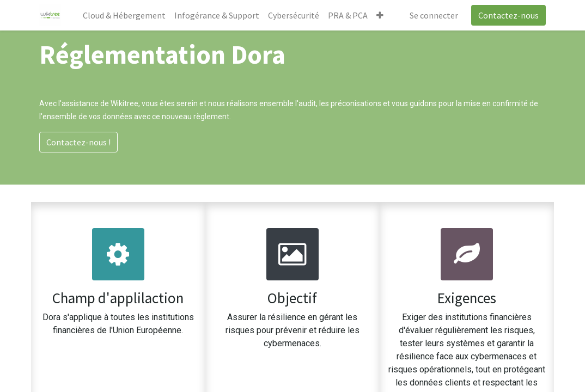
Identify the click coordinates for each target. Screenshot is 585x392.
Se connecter (434, 15)
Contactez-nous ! (78, 142)
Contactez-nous (508, 15)
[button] (380, 15)
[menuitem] (124, 15)
